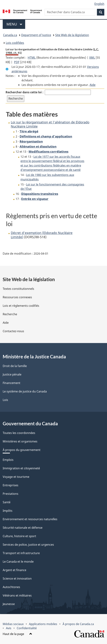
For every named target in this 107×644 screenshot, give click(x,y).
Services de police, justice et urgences (28, 545)
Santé (7, 502)
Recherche (10, 314)
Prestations (11, 494)
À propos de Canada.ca (78, 624)
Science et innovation (17, 578)
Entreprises (11, 485)
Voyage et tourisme (16, 477)
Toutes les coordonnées (19, 433)
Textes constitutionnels (18, 289)
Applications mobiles (43, 624)
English (99, 4)
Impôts (8, 511)
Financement (12, 383)
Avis (9, 628)
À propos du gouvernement (22, 450)
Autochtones (11, 587)
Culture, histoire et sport (19, 536)
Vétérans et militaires (17, 595)
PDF (17, 62)
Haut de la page (17, 634)
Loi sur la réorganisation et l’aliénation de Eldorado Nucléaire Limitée (50, 124)
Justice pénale (12, 374)
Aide (93, 85)
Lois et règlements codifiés (21, 306)
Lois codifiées (15, 43)
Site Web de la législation (72, 35)
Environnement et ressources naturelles (30, 519)
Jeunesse (9, 604)
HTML (32, 58)
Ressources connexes (17, 297)
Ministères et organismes (20, 441)
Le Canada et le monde (18, 562)
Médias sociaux (13, 624)
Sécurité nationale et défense (23, 528)
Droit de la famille (15, 366)
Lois (5, 400)
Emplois (8, 460)
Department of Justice (36, 35)
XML (92, 58)
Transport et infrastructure (21, 553)
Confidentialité (27, 628)
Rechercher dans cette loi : (24, 92)
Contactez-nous (13, 331)
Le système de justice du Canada (25, 391)
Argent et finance (14, 570)
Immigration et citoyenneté (21, 468)
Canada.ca (10, 35)
